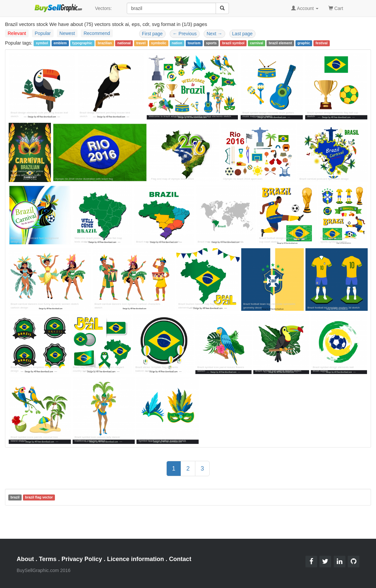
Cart (336, 8)
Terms (48, 559)
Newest (67, 33)
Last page (243, 34)
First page (152, 34)
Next (214, 34)
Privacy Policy (82, 559)
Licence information (136, 559)
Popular (43, 33)
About (25, 559)
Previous (185, 34)
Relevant (17, 33)
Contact (180, 559)
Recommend (97, 33)
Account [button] (305, 8)
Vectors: (103, 8)
